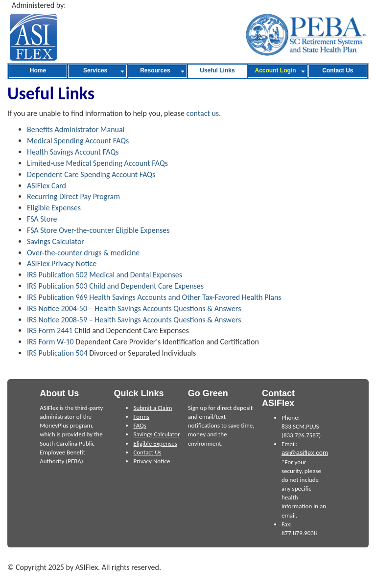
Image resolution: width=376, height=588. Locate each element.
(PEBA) (74, 461)
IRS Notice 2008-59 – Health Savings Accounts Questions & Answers (134, 320)
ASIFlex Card (47, 186)
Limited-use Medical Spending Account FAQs (97, 163)
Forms (141, 417)
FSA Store (42, 219)
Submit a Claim (153, 408)
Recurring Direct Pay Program (73, 196)
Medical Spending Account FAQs (78, 141)
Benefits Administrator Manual (76, 129)
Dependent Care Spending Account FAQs (91, 174)
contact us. (204, 113)
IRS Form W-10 (50, 342)
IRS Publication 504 (57, 353)
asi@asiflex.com (305, 453)
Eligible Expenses (54, 208)
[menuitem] (38, 71)
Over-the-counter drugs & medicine (83, 253)
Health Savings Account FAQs (73, 152)
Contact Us (147, 452)
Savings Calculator (56, 241)
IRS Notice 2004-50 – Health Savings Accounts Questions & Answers (134, 308)
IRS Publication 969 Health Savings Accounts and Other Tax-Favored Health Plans (154, 297)
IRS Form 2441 (50, 330)
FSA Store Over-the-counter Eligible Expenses (98, 230)
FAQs (140, 425)
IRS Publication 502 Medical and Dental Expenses (105, 275)
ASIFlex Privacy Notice (62, 263)
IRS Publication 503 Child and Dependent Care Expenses (115, 286)
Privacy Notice (152, 461)
